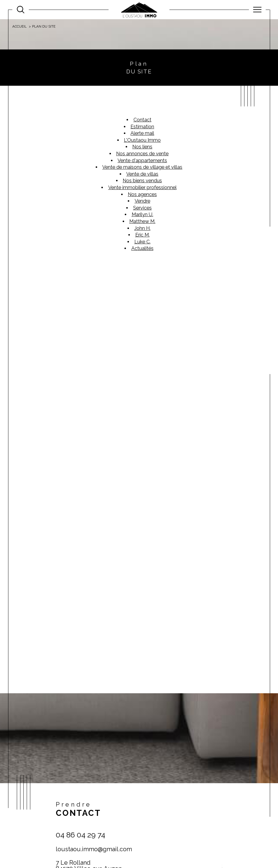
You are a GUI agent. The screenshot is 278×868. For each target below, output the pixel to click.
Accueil (19, 26)
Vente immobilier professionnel (142, 187)
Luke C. (142, 242)
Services (142, 208)
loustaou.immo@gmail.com (94, 849)
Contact (270, 276)
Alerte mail (142, 133)
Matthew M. (142, 221)
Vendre (142, 201)
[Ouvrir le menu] (257, 10)
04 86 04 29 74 (81, 835)
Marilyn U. (142, 214)
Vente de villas (142, 174)
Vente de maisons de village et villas (142, 167)
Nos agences (142, 194)
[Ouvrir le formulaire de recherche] (21, 9)
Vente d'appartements (142, 161)
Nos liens (142, 147)
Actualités (142, 248)
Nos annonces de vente (142, 154)
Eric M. (142, 235)
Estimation (142, 127)
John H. (142, 228)
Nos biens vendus (142, 181)
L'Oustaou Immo (142, 140)
